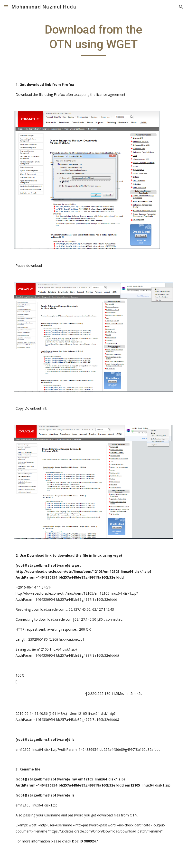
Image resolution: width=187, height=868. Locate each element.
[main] (93, 39)
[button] (6, 7)
